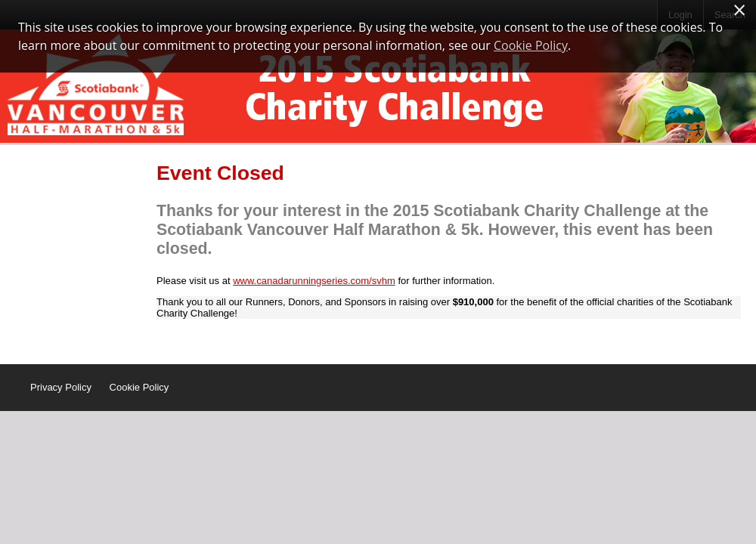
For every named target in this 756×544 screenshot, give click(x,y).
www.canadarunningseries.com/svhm (314, 281)
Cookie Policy (139, 387)
